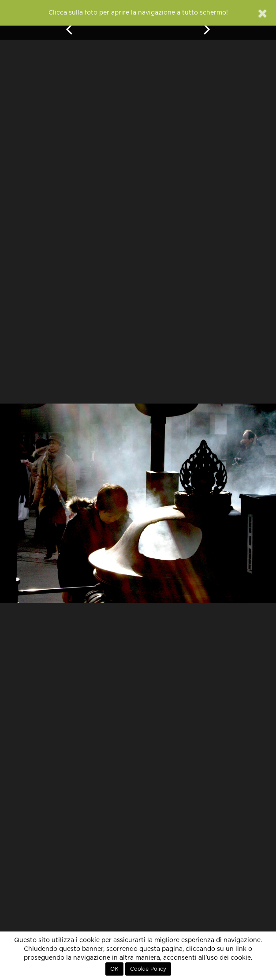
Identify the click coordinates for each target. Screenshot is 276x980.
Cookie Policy (148, 969)
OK (114, 969)
